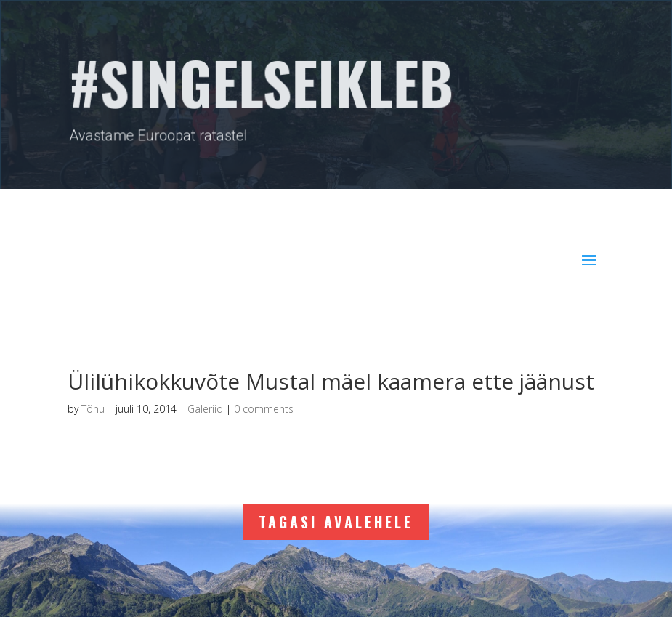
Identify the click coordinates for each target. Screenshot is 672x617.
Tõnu (93, 409)
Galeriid (205, 409)
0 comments (264, 409)
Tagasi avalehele (336, 522)
